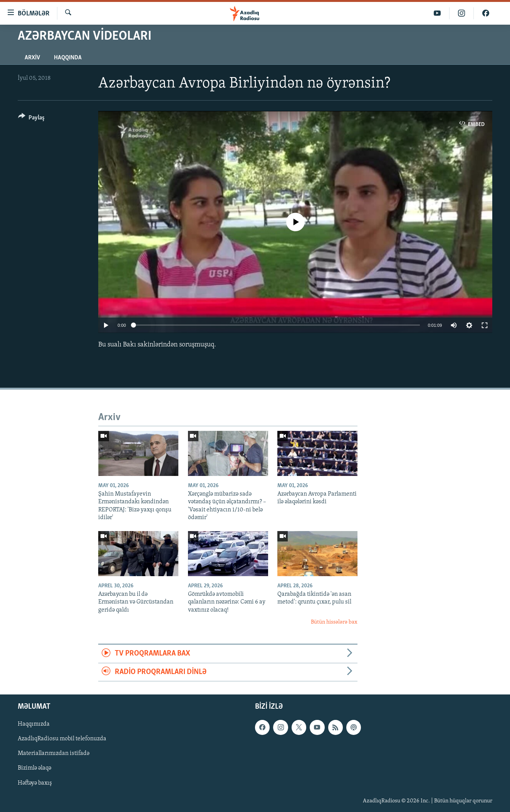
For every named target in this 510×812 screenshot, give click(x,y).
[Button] (31, 119)
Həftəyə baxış (35, 783)
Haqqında (68, 58)
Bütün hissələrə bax (334, 622)
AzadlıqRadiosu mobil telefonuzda (62, 739)
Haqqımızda (34, 725)
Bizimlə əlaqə (34, 768)
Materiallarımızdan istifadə (54, 754)
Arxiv (32, 58)
